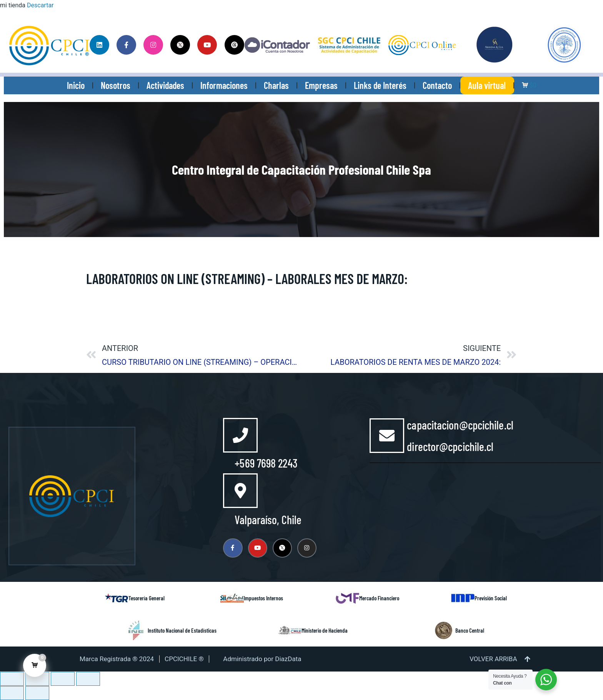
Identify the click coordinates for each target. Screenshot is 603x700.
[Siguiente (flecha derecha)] (37, 693)
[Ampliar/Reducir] (12, 679)
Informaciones (224, 85)
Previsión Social (491, 598)
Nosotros (116, 85)
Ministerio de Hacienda (325, 630)
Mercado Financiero (379, 598)
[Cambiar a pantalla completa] (37, 679)
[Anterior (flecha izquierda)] (12, 693)
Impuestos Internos (263, 598)
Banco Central (470, 630)
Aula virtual (487, 85)
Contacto (437, 85)
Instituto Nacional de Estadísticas (182, 630)
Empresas (321, 85)
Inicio (76, 85)
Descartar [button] (40, 5)
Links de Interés (380, 85)
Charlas (276, 85)
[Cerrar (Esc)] (88, 679)
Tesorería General (147, 598)
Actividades (165, 85)
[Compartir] (63, 679)
